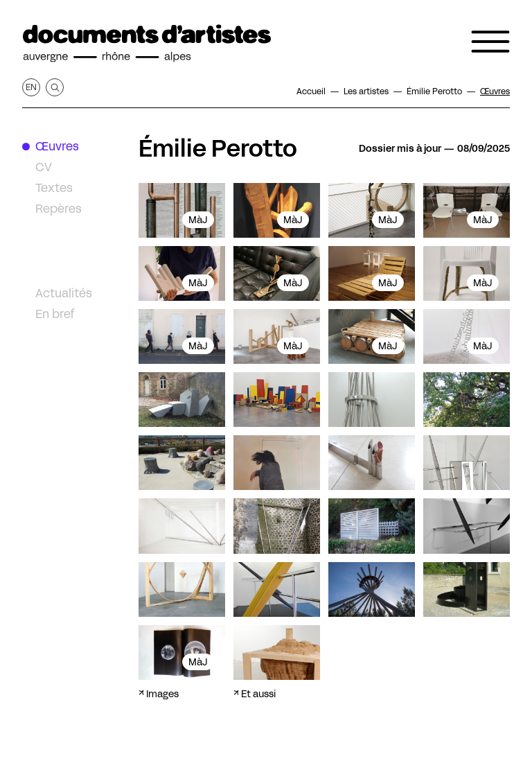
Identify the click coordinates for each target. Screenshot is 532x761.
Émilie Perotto (218, 148)
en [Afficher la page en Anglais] (31, 87)
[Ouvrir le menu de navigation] (490, 42)
